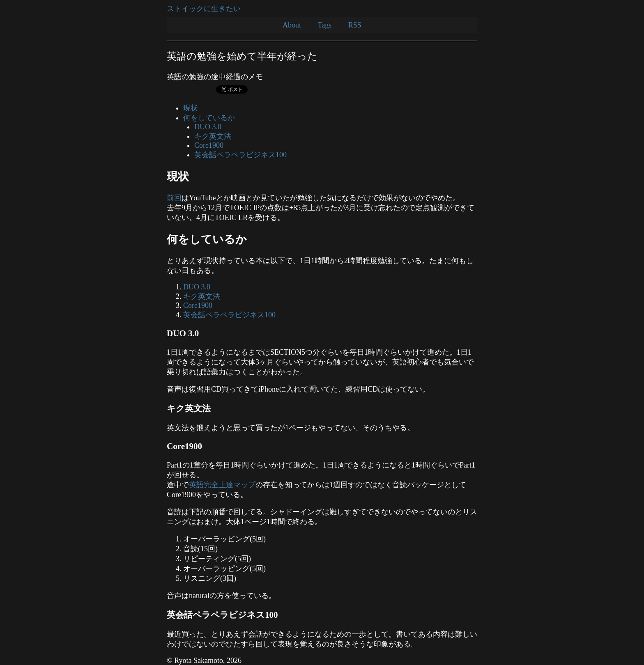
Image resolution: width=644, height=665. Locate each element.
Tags (325, 25)
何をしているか (209, 118)
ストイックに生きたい (204, 9)
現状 (191, 108)
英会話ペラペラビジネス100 (240, 155)
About (292, 25)
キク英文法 (213, 136)
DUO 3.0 (208, 127)
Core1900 (209, 145)
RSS (355, 25)
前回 (174, 198)
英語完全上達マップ (222, 485)
